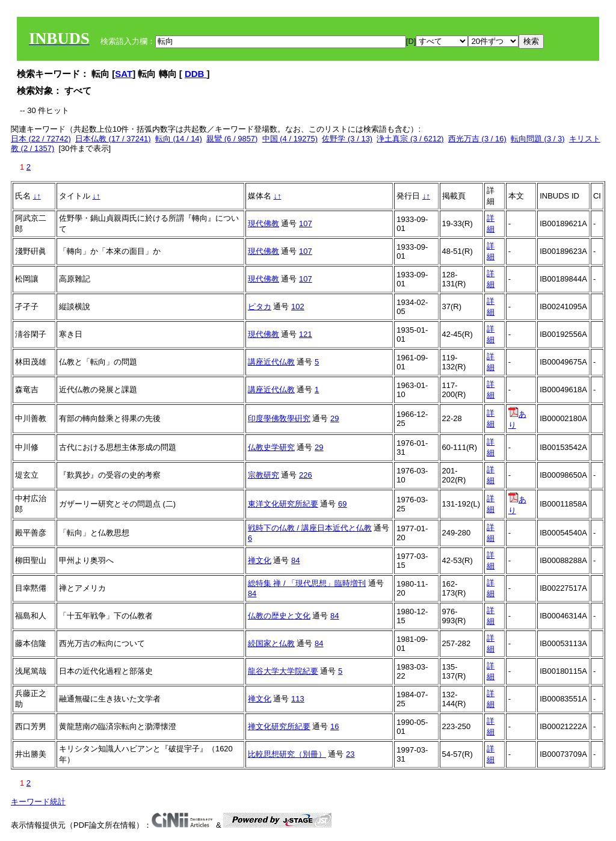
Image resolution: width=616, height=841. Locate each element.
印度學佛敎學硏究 (279, 418)
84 (295, 560)
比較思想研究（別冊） (287, 754)
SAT (124, 74)
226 (306, 475)
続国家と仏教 (271, 643)
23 (350, 754)
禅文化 (260, 560)
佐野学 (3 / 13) (347, 139)
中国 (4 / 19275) (290, 139)
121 (306, 334)
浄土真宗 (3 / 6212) (410, 139)
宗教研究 (263, 475)
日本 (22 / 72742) (41, 139)
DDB (196, 74)
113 (298, 699)
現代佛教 (263, 223)
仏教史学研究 (271, 447)
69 (342, 504)
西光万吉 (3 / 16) (477, 139)
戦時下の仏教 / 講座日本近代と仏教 (310, 528)
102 (298, 307)
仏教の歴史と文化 (279, 616)
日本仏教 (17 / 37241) (113, 139)
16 (334, 726)
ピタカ (260, 307)
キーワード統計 (38, 802)
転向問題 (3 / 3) (538, 139)
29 (334, 418)
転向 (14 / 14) (179, 139)
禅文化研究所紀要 (279, 726)
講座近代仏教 (271, 362)
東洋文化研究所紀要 (283, 504)
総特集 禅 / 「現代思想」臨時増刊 (307, 583)
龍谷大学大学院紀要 (283, 671)
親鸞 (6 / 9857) (232, 139)
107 (306, 223)
